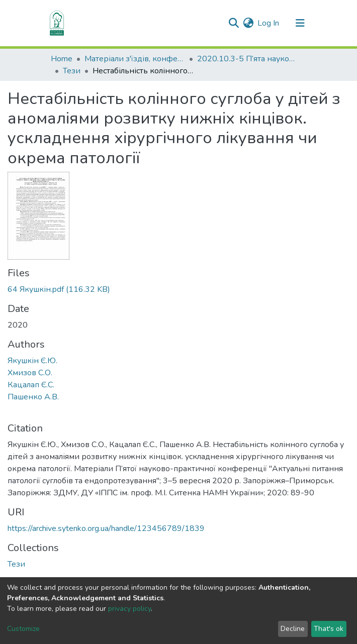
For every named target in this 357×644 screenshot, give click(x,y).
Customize (23, 629)
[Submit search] (234, 23)
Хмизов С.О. (30, 373)
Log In (269, 23)
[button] (248, 23)
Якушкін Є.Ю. (32, 361)
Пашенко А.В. (33, 397)
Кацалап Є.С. (31, 385)
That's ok (329, 629)
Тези (72, 71)
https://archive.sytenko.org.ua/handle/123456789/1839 (106, 528)
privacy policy (129, 609)
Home (62, 59)
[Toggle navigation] (300, 23)
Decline (293, 629)
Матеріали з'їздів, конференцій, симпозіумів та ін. (135, 59)
